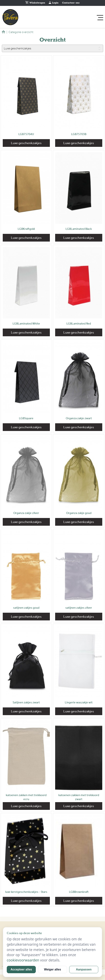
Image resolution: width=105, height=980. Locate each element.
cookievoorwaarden (23, 960)
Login (54, 3)
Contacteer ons (71, 3)
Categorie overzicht (20, 32)
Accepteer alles (21, 969)
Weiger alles (52, 969)
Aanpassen (84, 969)
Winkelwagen (35, 3)
